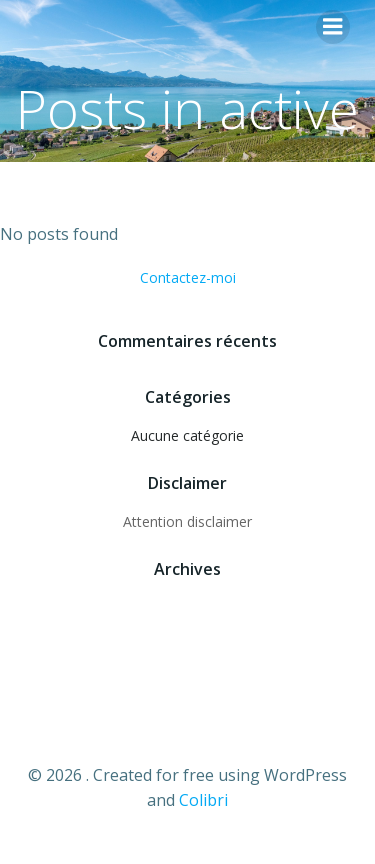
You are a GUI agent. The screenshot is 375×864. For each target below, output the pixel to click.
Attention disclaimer (187, 521)
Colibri (203, 800)
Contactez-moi (188, 277)
